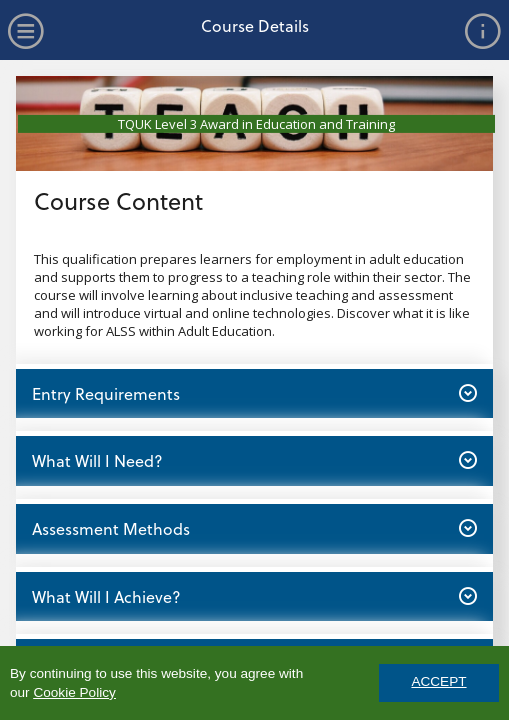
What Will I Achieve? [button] (254, 596)
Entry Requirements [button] (254, 393)
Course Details (255, 25)
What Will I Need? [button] (254, 460)
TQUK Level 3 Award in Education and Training (256, 124)
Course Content (118, 200)
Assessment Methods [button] (254, 528)
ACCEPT (438, 681)
